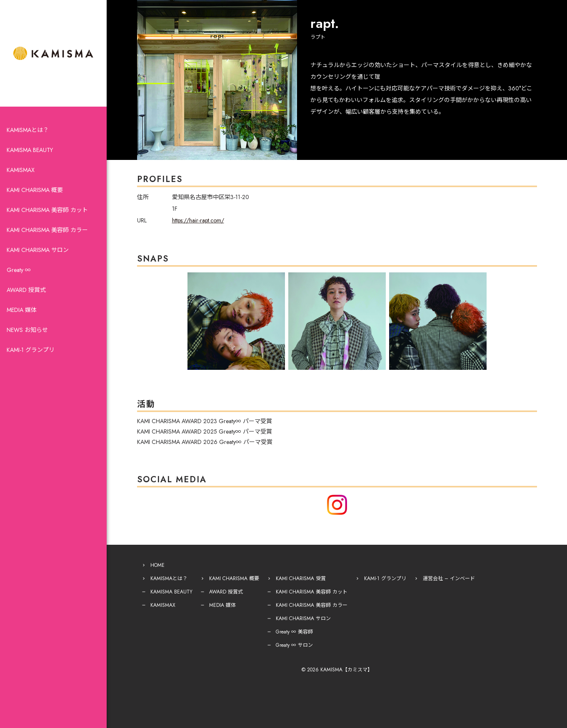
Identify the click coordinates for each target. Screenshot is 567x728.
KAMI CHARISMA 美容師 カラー (47, 230)
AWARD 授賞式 (26, 290)
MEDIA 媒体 (22, 310)
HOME (157, 565)
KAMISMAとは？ (28, 130)
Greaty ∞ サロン (294, 645)
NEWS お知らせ (27, 330)
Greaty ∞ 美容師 (294, 632)
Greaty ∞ (19, 270)
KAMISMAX (21, 170)
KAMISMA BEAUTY (30, 150)
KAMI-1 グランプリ (31, 350)
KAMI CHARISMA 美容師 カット (47, 210)
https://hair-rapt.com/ (198, 220)
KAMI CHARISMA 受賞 (301, 578)
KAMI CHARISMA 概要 (35, 190)
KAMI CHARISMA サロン (38, 250)
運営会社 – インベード (449, 578)
